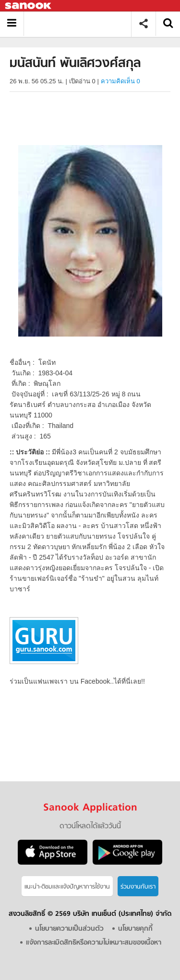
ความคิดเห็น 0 (120, 81)
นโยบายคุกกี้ (135, 929)
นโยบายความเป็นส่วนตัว (69, 929)
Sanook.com (29, 6)
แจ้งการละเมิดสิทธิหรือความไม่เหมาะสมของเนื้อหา (94, 943)
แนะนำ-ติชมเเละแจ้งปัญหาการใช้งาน (67, 887)
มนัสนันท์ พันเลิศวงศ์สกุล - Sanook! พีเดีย (81, 24)
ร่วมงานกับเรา (138, 887)
